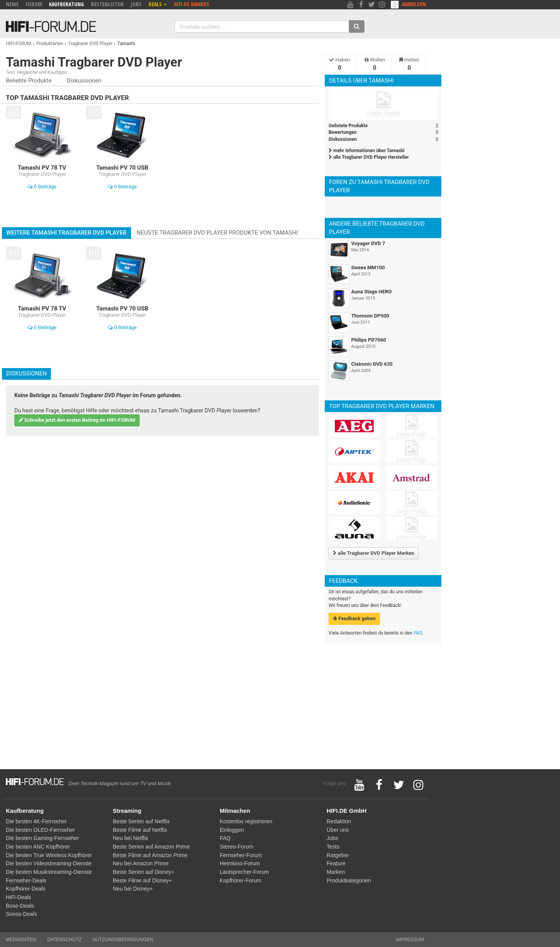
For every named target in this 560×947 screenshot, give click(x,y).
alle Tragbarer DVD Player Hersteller (369, 157)
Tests (333, 847)
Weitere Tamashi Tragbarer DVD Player (66, 233)
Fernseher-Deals (26, 880)
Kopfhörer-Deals (26, 889)
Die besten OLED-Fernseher (40, 830)
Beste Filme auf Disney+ (142, 880)
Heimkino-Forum (240, 863)
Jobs (136, 4)
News (12, 4)
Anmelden (414, 4)
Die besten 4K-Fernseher (36, 821)
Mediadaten (21, 940)
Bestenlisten (107, 4)
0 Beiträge (42, 187)
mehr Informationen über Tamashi (367, 151)
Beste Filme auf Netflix (140, 830)
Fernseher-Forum (241, 855)
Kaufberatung (66, 4)
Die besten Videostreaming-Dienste (49, 863)
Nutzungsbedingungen (123, 940)
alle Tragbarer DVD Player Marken (374, 553)
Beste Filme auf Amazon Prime (150, 855)
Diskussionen (84, 81)
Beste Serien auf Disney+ (143, 872)
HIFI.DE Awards (192, 4)
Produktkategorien (349, 880)
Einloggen (232, 830)
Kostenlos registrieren (246, 821)
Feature (336, 863)
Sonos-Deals (21, 914)
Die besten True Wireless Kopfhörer (49, 855)
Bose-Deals (20, 906)
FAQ (418, 633)
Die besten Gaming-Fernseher (42, 838)
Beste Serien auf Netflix (141, 821)
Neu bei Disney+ (133, 889)
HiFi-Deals (18, 897)
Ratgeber (338, 855)
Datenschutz (64, 940)
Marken (336, 872)
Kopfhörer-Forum (241, 880)
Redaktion (339, 821)
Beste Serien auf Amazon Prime (151, 847)
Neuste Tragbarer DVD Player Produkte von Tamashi (217, 233)
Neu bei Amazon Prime (141, 863)
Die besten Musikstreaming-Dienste (49, 872)
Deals (158, 4)
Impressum (410, 940)
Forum (34, 4)
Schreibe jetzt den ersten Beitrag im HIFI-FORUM (77, 420)
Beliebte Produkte (29, 81)
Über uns (338, 830)
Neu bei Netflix (130, 838)
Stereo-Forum (236, 847)
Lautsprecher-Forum (244, 872)
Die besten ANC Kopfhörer (38, 847)
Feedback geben (354, 618)
